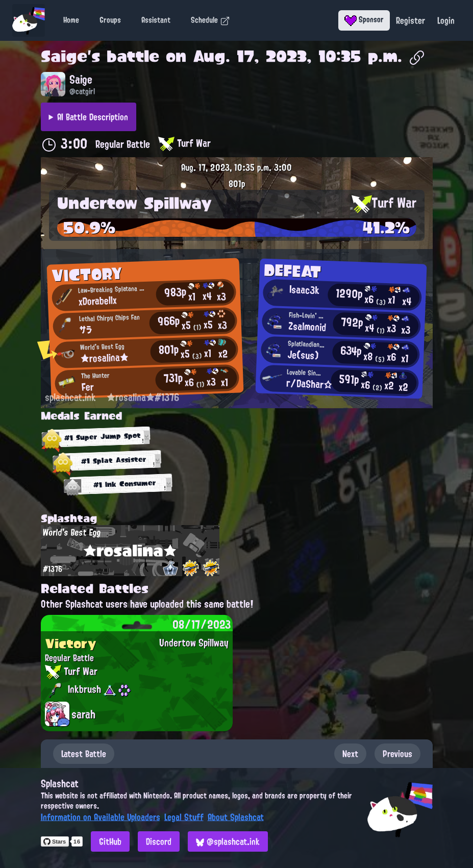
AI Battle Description (93, 117)
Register (410, 20)
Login (446, 20)
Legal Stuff (184, 817)
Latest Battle (84, 754)
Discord (159, 841)
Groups (110, 20)
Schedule (210, 20)
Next (350, 754)
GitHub (110, 841)
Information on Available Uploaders (101, 817)
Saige (64, 56)
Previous (397, 754)
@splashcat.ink (228, 841)
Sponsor (364, 19)
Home (71, 20)
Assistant (156, 20)
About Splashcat (236, 817)
